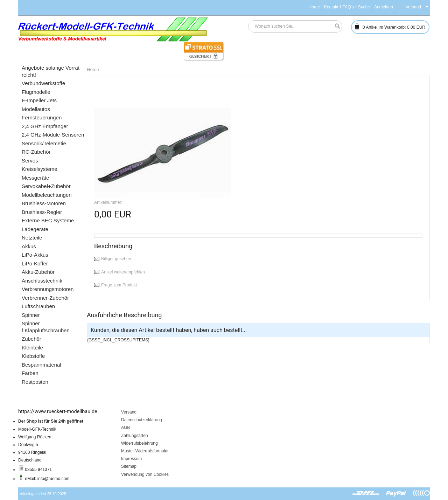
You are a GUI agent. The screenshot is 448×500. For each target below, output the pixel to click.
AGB (125, 428)
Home (314, 7)
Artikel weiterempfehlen (123, 272)
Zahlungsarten (135, 436)
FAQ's (348, 7)
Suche (364, 7)
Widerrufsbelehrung (139, 443)
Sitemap (129, 466)
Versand (129, 412)
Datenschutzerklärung (142, 420)
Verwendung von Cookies (145, 474)
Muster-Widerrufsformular (145, 451)
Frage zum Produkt (119, 285)
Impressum (131, 459)
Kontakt (331, 7)
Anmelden (384, 7)
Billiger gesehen (116, 259)
